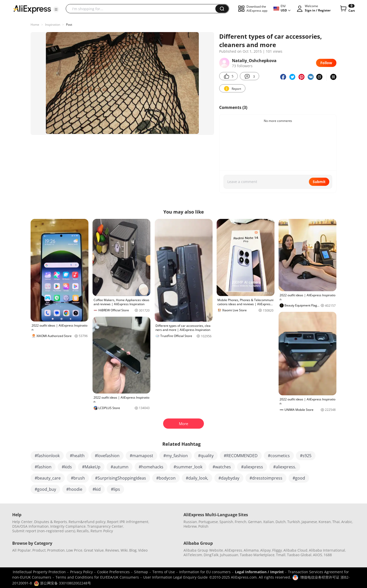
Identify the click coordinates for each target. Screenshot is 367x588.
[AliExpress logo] (32, 9)
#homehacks (151, 467)
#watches (222, 467)
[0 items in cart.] (347, 9)
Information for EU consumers (205, 572)
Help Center (22, 522)
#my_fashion (176, 456)
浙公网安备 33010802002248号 (62, 583)
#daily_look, (197, 478)
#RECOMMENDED (241, 456)
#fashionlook (47, 456)
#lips (115, 489)
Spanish (226, 522)
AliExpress (233, 550)
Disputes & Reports (51, 522)
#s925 (306, 456)
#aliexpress (252, 467)
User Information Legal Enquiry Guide (175, 577)
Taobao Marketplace (257, 555)
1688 (328, 555)
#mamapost (141, 456)
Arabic (347, 522)
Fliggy (277, 550)
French (241, 522)
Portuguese (208, 522)
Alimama (251, 550)
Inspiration (53, 25)
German (255, 522)
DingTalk (211, 555)
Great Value (94, 550)
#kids (67, 467)
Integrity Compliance (68, 526)
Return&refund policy (87, 522)
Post (69, 25)
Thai (336, 522)
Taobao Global (299, 555)
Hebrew (190, 526)
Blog (133, 550)
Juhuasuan (229, 555)
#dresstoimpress (266, 478)
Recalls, (83, 531)
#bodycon (166, 478)
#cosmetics (279, 456)
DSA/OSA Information (30, 526)
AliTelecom (193, 555)
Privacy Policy (81, 572)
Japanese (309, 522)
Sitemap (141, 572)
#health (77, 456)
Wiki (124, 550)
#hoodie (74, 489)
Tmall (281, 555)
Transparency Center (105, 526)
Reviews (112, 550)
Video (143, 550)
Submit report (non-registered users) (44, 531)
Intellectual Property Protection (39, 572)
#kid (97, 489)
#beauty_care (48, 478)
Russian (190, 522)
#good (299, 478)
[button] (56, 9)
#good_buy (45, 489)
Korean (325, 522)
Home (35, 25)
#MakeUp (91, 467)
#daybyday (229, 478)
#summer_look (188, 467)
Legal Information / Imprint (259, 572)
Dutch (281, 522)
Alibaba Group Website (203, 550)
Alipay (265, 550)
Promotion (56, 550)
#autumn (120, 467)
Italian (269, 522)
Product (39, 550)
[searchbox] (142, 9)
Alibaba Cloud (295, 550)
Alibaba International (327, 550)
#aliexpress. (285, 467)
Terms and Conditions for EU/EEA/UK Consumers (97, 577)
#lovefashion (107, 456)
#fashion (43, 467)
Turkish (294, 522)
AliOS (318, 555)
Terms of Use (164, 572)
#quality (206, 456)
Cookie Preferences (113, 572)
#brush (78, 478)
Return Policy (102, 531)
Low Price (74, 550)
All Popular (22, 550)
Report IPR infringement (128, 522)
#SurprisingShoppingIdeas (121, 478)
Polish (203, 526)
